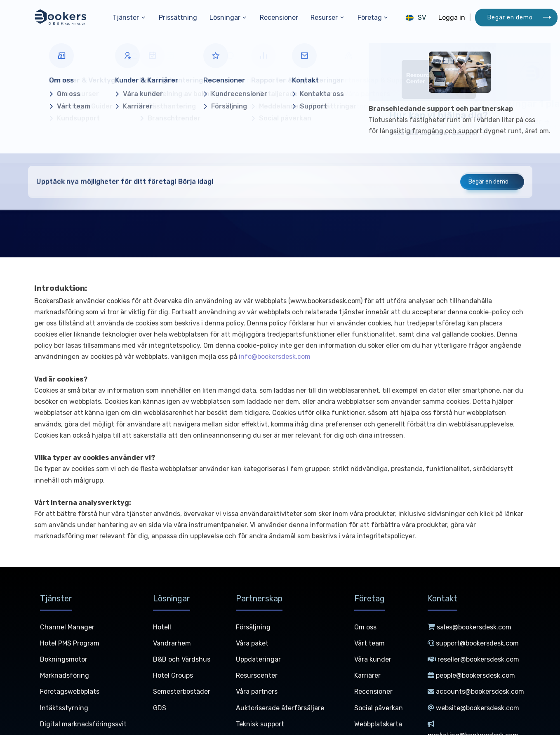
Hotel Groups (173, 675)
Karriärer (367, 675)
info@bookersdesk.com (275, 357)
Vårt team (369, 643)
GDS (160, 708)
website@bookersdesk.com (473, 708)
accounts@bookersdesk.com (476, 691)
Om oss (365, 627)
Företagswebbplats (70, 691)
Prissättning (178, 18)
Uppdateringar (258, 659)
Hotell (162, 627)
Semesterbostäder (182, 691)
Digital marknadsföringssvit (83, 724)
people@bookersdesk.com (471, 675)
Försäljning (253, 627)
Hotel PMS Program (70, 643)
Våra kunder (373, 659)
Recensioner (279, 18)
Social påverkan (379, 708)
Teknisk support (260, 724)
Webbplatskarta (378, 724)
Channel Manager (67, 627)
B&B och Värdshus (182, 659)
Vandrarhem (172, 643)
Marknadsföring (65, 675)
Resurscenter (257, 675)
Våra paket (252, 643)
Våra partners (257, 691)
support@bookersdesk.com (473, 643)
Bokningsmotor (64, 659)
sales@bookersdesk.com (469, 627)
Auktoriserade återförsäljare (280, 708)
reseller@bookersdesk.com (473, 659)
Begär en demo (510, 18)
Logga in (452, 18)
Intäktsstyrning (64, 708)
